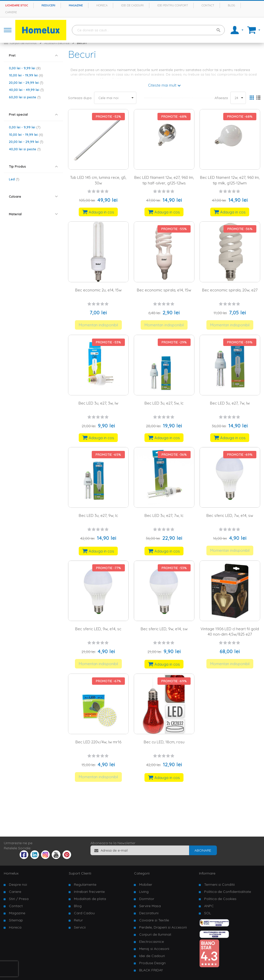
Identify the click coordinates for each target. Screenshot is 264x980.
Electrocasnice (151, 942)
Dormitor (147, 899)
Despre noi (18, 884)
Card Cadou (84, 913)
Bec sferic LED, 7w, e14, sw (230, 515)
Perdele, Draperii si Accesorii (163, 927)
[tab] (33, 55)
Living (144, 892)
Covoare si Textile (154, 920)
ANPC (209, 906)
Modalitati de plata (90, 899)
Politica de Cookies (220, 899)
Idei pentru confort (173, 5)
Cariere (11, 12)
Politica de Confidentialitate (228, 892)
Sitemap (16, 920)
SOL (208, 913)
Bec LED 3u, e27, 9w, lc (98, 515)
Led (14, 179)
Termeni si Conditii (219, 884)
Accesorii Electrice (57, 43)
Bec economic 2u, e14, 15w (98, 290)
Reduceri (48, 5)
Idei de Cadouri (152, 956)
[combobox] (148, 30)
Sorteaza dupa (80, 98)
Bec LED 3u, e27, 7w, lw (230, 403)
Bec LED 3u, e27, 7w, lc (164, 515)
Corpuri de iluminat (23, 43)
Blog (232, 5)
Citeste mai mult (162, 85)
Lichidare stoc (17, 5)
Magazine (76, 5)
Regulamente (85, 884)
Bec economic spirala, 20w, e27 (230, 290)
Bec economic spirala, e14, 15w (164, 290)
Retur (78, 920)
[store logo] (41, 30)
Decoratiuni (149, 913)
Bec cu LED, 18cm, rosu (164, 742)
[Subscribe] (203, 850)
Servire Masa (150, 906)
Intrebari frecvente (89, 892)
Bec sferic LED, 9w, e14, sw (164, 629)
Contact (208, 5)
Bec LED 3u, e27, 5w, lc (164, 403)
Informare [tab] (207, 873)
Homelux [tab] (11, 873)
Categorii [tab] (142, 873)
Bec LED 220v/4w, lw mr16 (98, 742)
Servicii (80, 927)
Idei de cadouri (132, 5)
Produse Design (152, 963)
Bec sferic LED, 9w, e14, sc (98, 629)
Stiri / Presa (19, 899)
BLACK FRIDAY (151, 970)
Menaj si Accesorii (154, 949)
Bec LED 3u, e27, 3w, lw (98, 403)
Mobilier (146, 884)
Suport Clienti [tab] (80, 873)
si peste (25, 97)
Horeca (102, 5)
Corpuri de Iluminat (155, 934)
